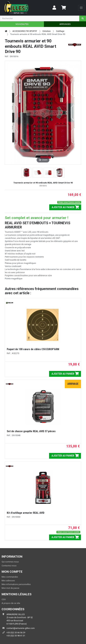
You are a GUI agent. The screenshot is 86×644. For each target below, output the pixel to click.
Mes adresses (8, 581)
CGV (4, 599)
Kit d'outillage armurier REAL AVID (26, 513)
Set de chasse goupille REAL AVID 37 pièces (31, 431)
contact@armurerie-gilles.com (21, 628)
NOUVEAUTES (22, 24)
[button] (26, 173)
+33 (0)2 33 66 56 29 (16, 633)
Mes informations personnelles (16, 584)
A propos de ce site (11, 603)
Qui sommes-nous (10, 562)
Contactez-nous (9, 566)
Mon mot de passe (10, 588)
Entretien (47, 31)
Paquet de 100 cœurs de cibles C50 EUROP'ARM (33, 349)
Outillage (60, 31)
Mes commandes (10, 577)
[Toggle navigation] (81, 8)
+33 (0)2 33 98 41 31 (16, 636)
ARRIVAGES (65, 24)
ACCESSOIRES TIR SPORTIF (25, 31)
